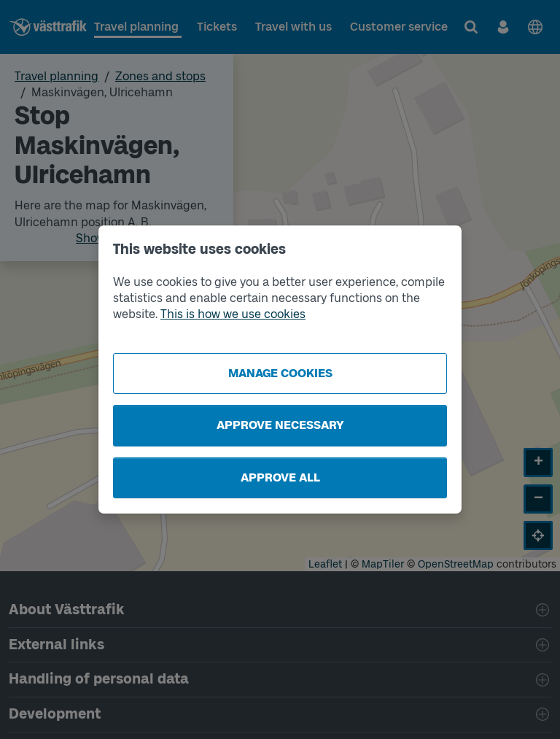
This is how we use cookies (233, 314)
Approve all (280, 477)
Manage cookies (280, 373)
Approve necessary (280, 425)
